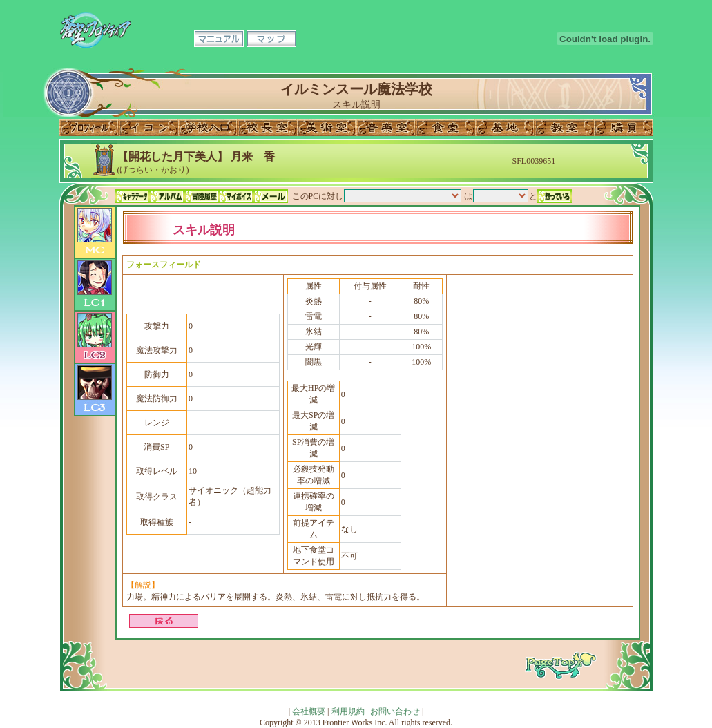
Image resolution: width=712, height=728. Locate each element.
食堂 (445, 128)
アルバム (167, 196)
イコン (148, 128)
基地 (505, 128)
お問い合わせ (395, 711)
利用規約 (348, 711)
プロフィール (89, 128)
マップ (271, 39)
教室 (564, 128)
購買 (624, 128)
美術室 (327, 128)
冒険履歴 (202, 196)
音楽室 (386, 128)
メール (271, 196)
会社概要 (309, 711)
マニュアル (219, 39)
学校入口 (208, 128)
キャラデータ (133, 196)
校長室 (267, 128)
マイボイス (236, 196)
